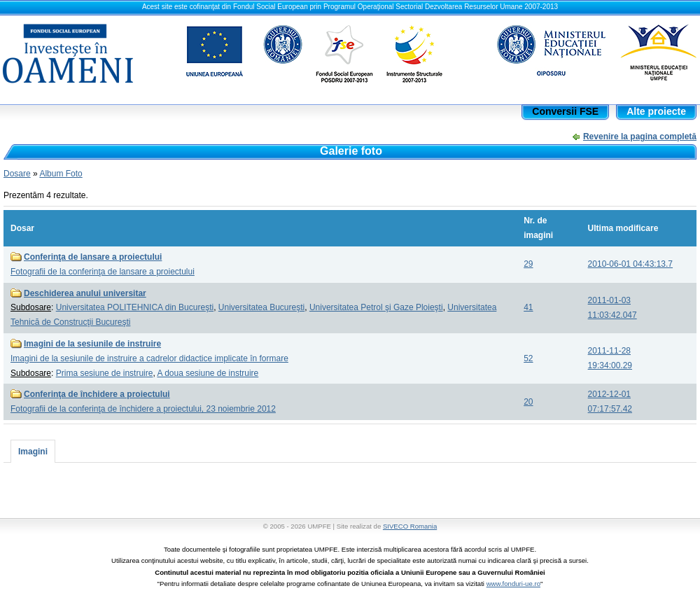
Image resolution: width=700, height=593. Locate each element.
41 (528, 307)
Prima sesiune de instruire (105, 373)
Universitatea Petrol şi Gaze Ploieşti (376, 307)
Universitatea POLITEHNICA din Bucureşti (135, 307)
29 (528, 264)
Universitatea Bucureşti (261, 307)
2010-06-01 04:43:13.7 (630, 264)
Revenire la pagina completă (640, 137)
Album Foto (61, 174)
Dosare (17, 174)
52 (528, 358)
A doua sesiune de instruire (208, 373)
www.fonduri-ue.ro (513, 584)
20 (528, 402)
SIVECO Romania (410, 526)
